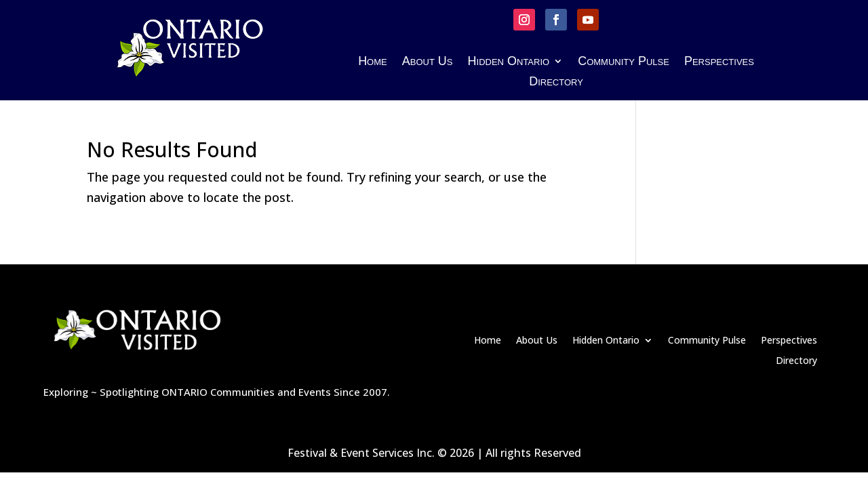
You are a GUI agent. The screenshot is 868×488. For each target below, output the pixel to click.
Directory (556, 82)
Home (373, 62)
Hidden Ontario (509, 62)
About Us (428, 62)
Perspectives (719, 62)
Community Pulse (624, 62)
